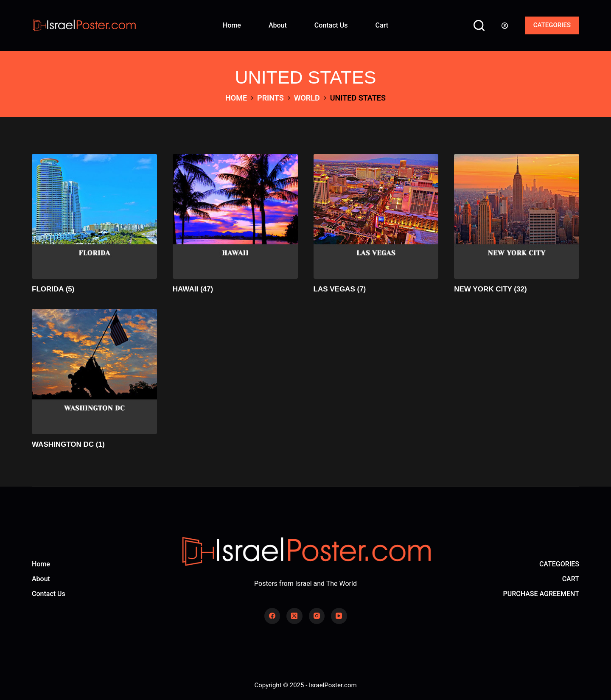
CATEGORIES (552, 25)
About (278, 25)
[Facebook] (272, 616)
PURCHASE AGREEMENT (541, 594)
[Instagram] (317, 616)
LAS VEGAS (340, 289)
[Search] (479, 25)
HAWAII (193, 289)
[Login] (505, 26)
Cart (382, 25)
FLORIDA (53, 289)
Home (232, 25)
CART (571, 579)
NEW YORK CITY (490, 289)
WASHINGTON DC (68, 444)
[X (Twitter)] (294, 616)
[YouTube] (339, 616)
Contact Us (331, 25)
